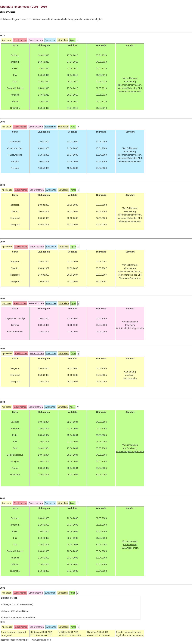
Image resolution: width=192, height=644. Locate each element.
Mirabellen (63, 40)
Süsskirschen (20, 40)
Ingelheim (121, 635)
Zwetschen (50, 40)
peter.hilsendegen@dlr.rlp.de (15, 640)
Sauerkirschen (36, 40)
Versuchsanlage (133, 632)
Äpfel (73, 127)
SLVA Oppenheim (135, 635)
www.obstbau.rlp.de (41, 640)
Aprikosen (7, 40)
